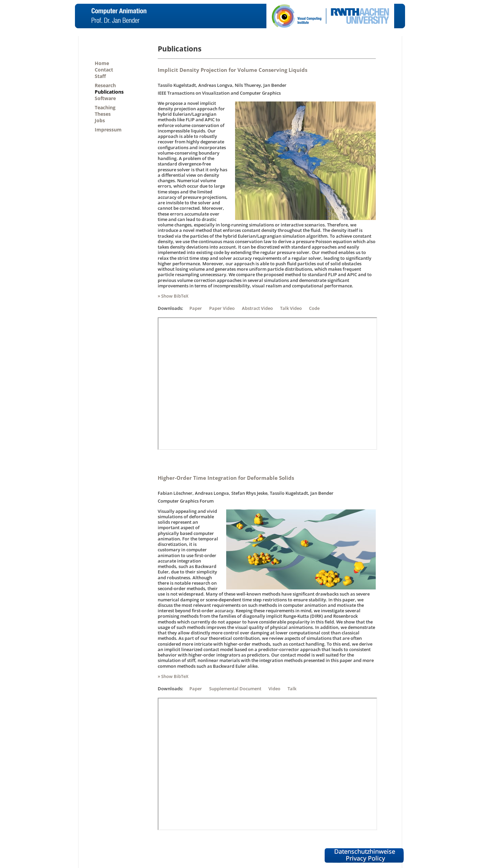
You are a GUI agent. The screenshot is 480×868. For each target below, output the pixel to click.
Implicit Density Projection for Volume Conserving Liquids (233, 70)
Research (105, 85)
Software (105, 98)
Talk (292, 689)
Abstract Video (257, 308)
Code (314, 308)
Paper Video (222, 308)
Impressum (108, 130)
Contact (104, 70)
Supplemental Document (235, 689)
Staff (100, 76)
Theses (103, 114)
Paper (196, 308)
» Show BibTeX (173, 296)
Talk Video (291, 308)
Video (274, 689)
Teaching (105, 107)
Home (102, 63)
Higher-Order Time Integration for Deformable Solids (226, 478)
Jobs (100, 120)
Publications (109, 92)
